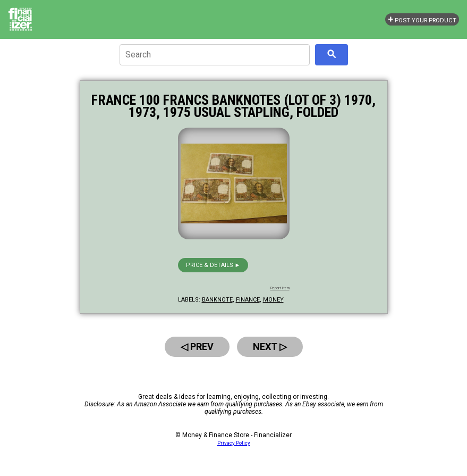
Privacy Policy (234, 443)
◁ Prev (197, 346)
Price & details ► (213, 265)
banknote (217, 300)
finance (248, 300)
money (273, 300)
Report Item (280, 288)
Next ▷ (270, 346)
